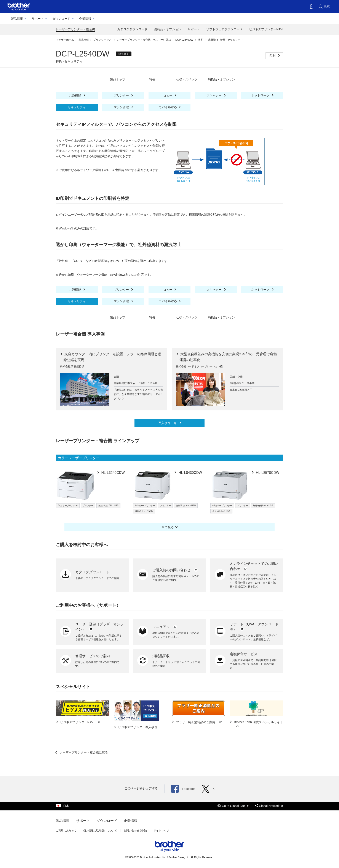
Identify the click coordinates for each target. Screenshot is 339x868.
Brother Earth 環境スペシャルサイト (258, 725)
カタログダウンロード (132, 29)
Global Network (269, 806)
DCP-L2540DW (185, 40)
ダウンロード (61, 19)
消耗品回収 (161, 656)
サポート (38, 19)
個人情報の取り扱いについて (100, 831)
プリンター (122, 95)
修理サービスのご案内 (93, 656)
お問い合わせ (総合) (135, 831)
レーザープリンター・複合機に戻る (83, 752)
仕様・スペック (187, 79)
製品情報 (17, 19)
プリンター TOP (103, 40)
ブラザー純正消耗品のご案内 (199, 722)
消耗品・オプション (168, 29)
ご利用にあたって (66, 831)
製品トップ (118, 79)
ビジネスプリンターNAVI (266, 29)
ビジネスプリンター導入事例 (137, 727)
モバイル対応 (168, 107)
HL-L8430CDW (190, 473)
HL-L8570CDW (267, 473)
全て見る (168, 527)
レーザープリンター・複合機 (75, 29)
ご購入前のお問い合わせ (175, 570)
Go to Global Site (233, 806)
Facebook (183, 789)
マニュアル (165, 627)
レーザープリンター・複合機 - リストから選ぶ (144, 40)
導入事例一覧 (168, 423)
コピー (168, 95)
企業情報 (85, 19)
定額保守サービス (244, 654)
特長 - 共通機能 (207, 40)
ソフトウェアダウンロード (224, 29)
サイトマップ (161, 831)
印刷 (273, 56)
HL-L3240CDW (113, 473)
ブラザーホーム (65, 40)
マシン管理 (122, 107)
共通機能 (75, 95)
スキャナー (214, 95)
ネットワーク (261, 95)
